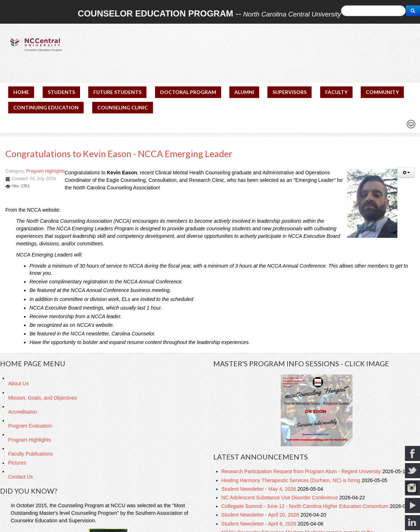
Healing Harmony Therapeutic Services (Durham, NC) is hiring (291, 480)
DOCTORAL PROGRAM (188, 92)
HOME (21, 92)
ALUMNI (244, 92)
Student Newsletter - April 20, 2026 (261, 515)
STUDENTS (61, 92)
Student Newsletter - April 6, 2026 (260, 524)
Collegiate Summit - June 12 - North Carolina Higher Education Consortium (306, 506)
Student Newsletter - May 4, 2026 (260, 489)
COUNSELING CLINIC (123, 107)
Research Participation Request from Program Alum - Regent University (302, 471)
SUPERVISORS (290, 92)
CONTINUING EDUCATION (46, 107)
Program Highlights (45, 171)
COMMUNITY (382, 92)
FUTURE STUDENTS (117, 92)
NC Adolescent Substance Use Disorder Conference (280, 498)
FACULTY (336, 92)
